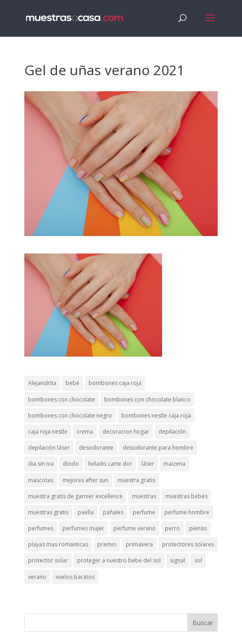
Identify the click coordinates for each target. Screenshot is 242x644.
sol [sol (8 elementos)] (198, 560)
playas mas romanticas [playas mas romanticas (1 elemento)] (58, 544)
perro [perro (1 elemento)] (172, 528)
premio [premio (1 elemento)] (107, 544)
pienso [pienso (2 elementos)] (198, 528)
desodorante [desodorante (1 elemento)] (96, 448)
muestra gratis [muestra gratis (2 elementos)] (136, 480)
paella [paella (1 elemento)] (86, 512)
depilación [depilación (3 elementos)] (172, 432)
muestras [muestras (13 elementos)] (144, 496)
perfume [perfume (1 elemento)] (144, 512)
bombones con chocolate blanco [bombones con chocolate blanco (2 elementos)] (147, 399)
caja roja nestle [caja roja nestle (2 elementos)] (48, 432)
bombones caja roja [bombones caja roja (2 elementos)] (115, 383)
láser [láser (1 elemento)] (148, 464)
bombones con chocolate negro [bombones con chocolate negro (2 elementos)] (70, 416)
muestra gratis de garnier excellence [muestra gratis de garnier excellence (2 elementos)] (75, 496)
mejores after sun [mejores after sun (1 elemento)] (85, 480)
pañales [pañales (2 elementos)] (113, 512)
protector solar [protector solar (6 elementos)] (48, 560)
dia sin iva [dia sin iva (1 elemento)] (41, 464)
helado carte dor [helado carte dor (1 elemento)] (110, 464)
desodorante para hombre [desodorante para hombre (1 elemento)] (158, 448)
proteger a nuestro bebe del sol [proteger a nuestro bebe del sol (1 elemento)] (119, 560)
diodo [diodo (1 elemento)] (71, 464)
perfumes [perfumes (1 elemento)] (41, 528)
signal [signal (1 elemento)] (177, 560)
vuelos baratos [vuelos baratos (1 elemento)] (75, 577)
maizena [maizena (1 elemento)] (174, 464)
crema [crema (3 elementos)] (85, 432)
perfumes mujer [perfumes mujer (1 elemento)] (83, 528)
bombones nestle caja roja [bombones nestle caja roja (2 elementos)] (156, 416)
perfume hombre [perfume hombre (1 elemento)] (187, 512)
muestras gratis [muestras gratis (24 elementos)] (48, 512)
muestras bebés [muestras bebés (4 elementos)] (186, 496)
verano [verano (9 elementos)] (37, 577)
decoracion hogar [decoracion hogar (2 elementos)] (126, 432)
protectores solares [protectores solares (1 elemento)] (188, 544)
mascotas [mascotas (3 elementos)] (41, 480)
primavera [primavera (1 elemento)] (139, 544)
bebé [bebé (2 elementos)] (73, 383)
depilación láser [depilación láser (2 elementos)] (49, 448)
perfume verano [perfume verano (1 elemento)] (135, 528)
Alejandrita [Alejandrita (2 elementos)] (42, 383)
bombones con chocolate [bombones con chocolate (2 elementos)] (62, 399)
